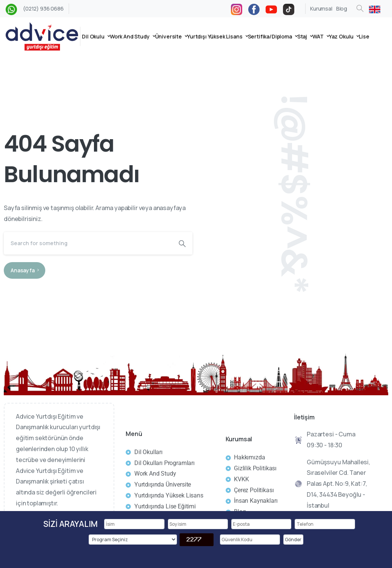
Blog (342, 9)
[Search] (88, 243)
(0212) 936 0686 (43, 8)
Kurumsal (321, 9)
